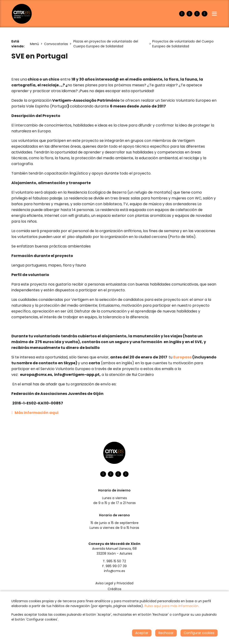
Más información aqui (35, 413)
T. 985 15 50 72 (114, 561)
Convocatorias (56, 44)
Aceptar (142, 633)
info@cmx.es (114, 571)
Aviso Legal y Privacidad (114, 583)
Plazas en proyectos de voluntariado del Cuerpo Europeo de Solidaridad (106, 44)
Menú (34, 44)
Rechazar (166, 633)
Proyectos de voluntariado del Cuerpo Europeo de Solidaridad (183, 44)
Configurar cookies (199, 633)
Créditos (114, 589)
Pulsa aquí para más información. (172, 606)
